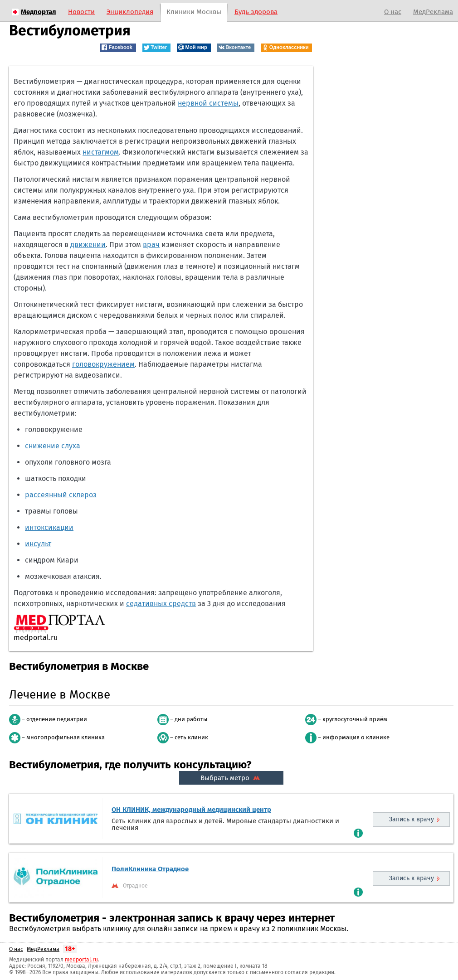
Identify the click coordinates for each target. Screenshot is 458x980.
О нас (393, 12)
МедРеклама (433, 12)
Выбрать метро (231, 778)
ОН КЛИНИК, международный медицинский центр (191, 810)
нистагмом (101, 152)
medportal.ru (81, 960)
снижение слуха (53, 446)
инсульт (38, 544)
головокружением (103, 364)
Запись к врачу (412, 819)
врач (151, 245)
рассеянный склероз (61, 495)
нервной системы (208, 103)
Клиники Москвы (194, 12)
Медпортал (39, 12)
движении (88, 245)
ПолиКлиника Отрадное (150, 869)
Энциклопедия (130, 12)
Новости (81, 12)
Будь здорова (256, 12)
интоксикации (49, 527)
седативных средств (161, 604)
